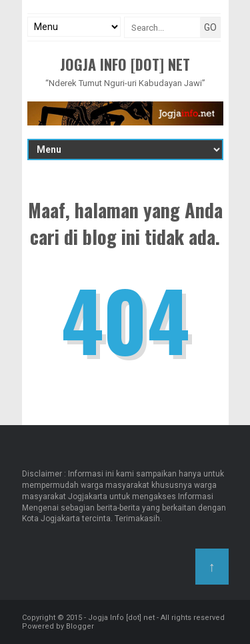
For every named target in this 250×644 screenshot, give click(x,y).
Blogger (80, 626)
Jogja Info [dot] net (125, 64)
